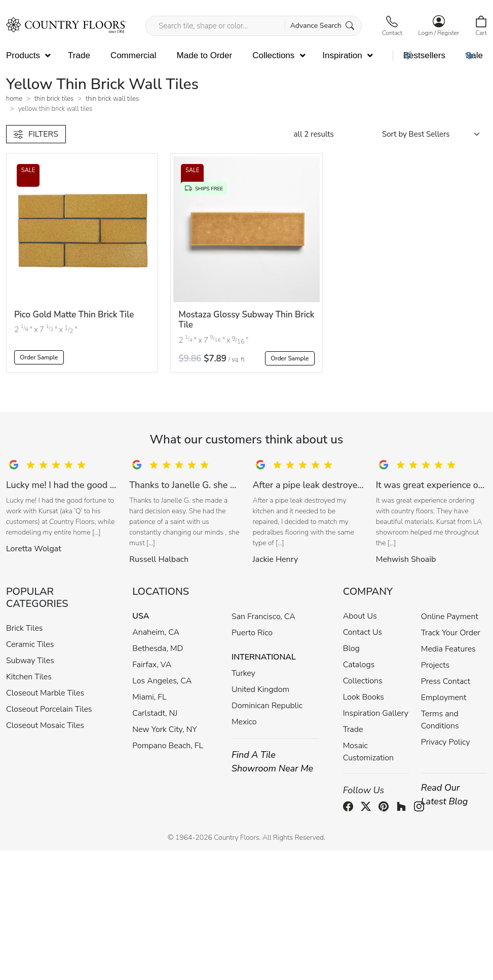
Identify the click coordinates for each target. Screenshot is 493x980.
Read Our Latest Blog (445, 794)
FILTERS (36, 134)
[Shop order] (434, 134)
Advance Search (323, 26)
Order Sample (39, 357)
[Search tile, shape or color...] (254, 26)
